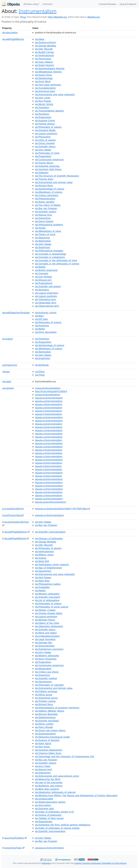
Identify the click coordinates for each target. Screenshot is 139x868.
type (6, 372)
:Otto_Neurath (44, 49)
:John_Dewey (43, 150)
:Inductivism (43, 218)
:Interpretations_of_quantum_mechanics (57, 708)
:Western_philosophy (47, 594)
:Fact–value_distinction (48, 85)
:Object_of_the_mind (47, 623)
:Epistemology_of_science (50, 189)
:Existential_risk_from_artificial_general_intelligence (63, 825)
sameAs (8, 388)
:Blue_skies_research (47, 789)
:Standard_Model (45, 130)
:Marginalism (43, 669)
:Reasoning (42, 238)
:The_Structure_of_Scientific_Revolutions (57, 176)
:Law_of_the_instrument (49, 782)
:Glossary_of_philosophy (49, 538)
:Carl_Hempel (43, 277)
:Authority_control (46, 313)
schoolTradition (14, 838)
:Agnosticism (43, 571)
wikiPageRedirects (16, 532)
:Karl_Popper (43, 101)
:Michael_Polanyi (45, 620)
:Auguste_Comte (45, 121)
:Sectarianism (43, 682)
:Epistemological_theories (50, 68)
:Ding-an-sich (43, 280)
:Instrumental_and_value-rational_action (57, 776)
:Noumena (42, 290)
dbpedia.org (94, 17)
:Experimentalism (45, 734)
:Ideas (40, 39)
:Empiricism (43, 247)
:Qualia (40, 228)
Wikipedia (46, 863)
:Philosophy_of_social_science (52, 607)
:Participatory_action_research (52, 564)
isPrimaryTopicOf (13, 515)
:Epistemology (44, 78)
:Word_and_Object (46, 633)
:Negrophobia (44, 822)
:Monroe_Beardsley (46, 714)
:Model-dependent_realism (50, 802)
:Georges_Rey (44, 643)
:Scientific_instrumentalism (50, 532)
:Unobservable (44, 799)
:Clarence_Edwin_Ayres (48, 753)
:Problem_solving (45, 701)
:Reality (40, 591)
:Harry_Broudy (44, 727)
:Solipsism (42, 173)
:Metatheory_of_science (49, 192)
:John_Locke (43, 98)
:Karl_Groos (42, 747)
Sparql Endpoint (127, 4)
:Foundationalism (45, 88)
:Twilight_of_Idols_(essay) (49, 818)
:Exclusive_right (44, 808)
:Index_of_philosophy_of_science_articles (57, 828)
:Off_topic (41, 319)
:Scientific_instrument (48, 597)
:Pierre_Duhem (44, 221)
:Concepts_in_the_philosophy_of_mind (56, 260)
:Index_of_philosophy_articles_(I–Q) (54, 812)
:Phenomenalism (45, 199)
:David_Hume (43, 75)
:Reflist (40, 329)
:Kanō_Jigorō (43, 743)
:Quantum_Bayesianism (49, 750)
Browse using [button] (30, 4)
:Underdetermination (47, 636)
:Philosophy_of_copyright (49, 685)
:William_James (44, 555)
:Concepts (42, 273)
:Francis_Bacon (44, 163)
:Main (39, 316)
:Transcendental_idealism (49, 111)
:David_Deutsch (44, 65)
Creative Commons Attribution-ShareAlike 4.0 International (100, 863)
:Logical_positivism (46, 134)
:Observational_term (47, 306)
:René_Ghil (42, 561)
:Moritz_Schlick (44, 104)
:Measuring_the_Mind (48, 779)
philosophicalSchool (16, 522)
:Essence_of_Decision (47, 740)
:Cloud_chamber (45, 143)
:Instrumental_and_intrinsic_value (54, 182)
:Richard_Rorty (44, 186)
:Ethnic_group (44, 695)
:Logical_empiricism (47, 293)
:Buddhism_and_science (49, 786)
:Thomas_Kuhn (44, 179)
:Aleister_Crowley (45, 610)
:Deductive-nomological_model (52, 737)
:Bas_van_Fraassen (46, 208)
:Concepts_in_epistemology (50, 254)
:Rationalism (43, 241)
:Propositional (44, 283)
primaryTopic (13, 848)
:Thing (40, 372)
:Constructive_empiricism (49, 160)
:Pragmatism (43, 117)
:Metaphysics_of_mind (48, 231)
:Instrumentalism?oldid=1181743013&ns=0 (63, 509)
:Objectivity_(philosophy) (49, 626)
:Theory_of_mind (45, 234)
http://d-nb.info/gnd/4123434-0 (51, 391)
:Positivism (42, 108)
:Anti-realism (43, 805)
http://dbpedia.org (57, 17)
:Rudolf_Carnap (44, 52)
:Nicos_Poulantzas (46, 659)
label (7, 381)
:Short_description (46, 332)
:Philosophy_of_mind (47, 153)
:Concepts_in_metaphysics (50, 257)
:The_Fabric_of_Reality (48, 205)
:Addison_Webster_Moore (50, 711)
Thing (23, 17)
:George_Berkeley (46, 46)
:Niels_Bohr (42, 581)
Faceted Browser (107, 4)
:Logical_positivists (46, 296)
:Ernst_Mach (43, 81)
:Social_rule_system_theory (50, 730)
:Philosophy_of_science (48, 127)
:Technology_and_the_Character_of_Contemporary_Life (64, 756)
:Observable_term (46, 303)
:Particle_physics (45, 124)
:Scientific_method (46, 678)
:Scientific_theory (45, 147)
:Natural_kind (43, 215)
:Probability (42, 587)
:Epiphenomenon (45, 717)
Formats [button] (47, 4)
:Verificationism (44, 55)
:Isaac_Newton (44, 62)
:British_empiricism (46, 270)
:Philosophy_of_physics (48, 548)
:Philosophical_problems (49, 225)
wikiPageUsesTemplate (16, 313)
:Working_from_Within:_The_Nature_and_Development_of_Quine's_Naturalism (76, 795)
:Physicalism (43, 137)
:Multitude (42, 365)
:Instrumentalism (48, 388)
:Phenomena (43, 59)
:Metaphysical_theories (48, 72)
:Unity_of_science (45, 140)
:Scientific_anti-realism (48, 286)
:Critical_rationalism (47, 195)
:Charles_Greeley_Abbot (49, 613)
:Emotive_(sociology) (47, 721)
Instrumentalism (38, 11)
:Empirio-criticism (45, 42)
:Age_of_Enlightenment (48, 568)
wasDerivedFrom (13, 509)
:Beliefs (40, 267)
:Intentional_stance (46, 698)
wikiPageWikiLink (13, 39)
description (10, 33)
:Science (41, 558)
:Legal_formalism (45, 639)
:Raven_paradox (45, 202)
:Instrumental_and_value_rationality (55, 94)
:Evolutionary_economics (49, 649)
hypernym (10, 365)
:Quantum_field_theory (48, 169)
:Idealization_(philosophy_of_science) (55, 792)
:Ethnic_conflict (44, 724)
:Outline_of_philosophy (48, 815)
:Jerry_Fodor (43, 766)
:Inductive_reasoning (47, 166)
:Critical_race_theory (47, 672)
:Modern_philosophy (47, 656)
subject (7, 339)
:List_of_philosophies (47, 600)
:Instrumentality (45, 646)
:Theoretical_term (45, 299)
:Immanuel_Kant (45, 91)
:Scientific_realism (46, 212)
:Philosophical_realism (48, 584)
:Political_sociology (46, 691)
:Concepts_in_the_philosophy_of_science (57, 264)
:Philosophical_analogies (49, 251)
